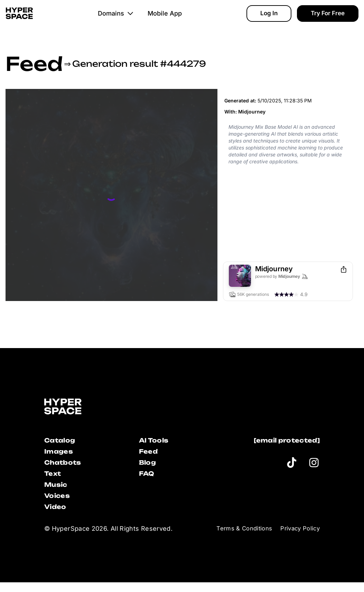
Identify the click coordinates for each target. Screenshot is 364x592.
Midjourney (252, 112)
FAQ (148, 478)
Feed (34, 64)
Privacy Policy (298, 538)
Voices (59, 503)
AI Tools (156, 441)
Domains (120, 19)
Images (61, 453)
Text (54, 478)
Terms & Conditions (238, 538)
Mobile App (169, 19)
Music (58, 491)
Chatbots (66, 466)
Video (57, 516)
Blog (149, 466)
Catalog (63, 441)
